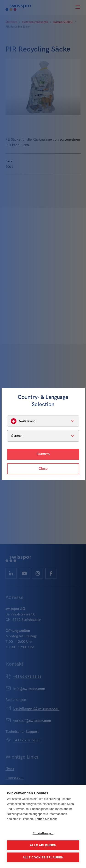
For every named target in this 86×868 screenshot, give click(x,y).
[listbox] (43, 421)
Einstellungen (43, 833)
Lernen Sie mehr (46, 819)
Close (43, 469)
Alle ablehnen (43, 845)
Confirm (43, 454)
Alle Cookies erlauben (43, 857)
